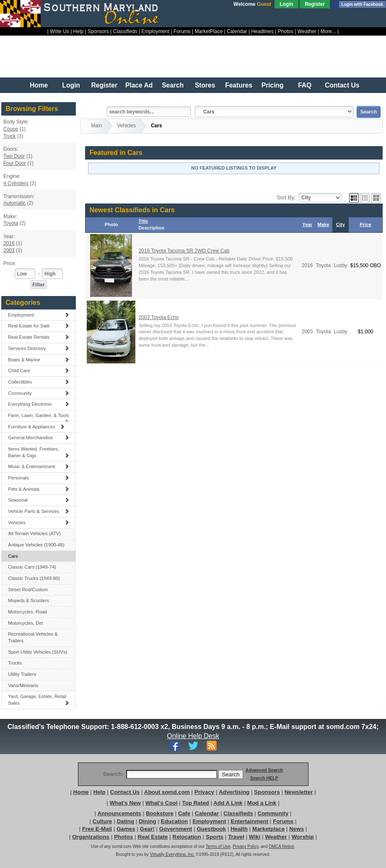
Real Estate (153, 837)
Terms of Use (218, 846)
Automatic (14, 203)
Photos (286, 31)
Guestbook (211, 829)
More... (328, 31)
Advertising (234, 792)
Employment (155, 31)
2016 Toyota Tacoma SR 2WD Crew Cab (184, 251)
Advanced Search (264, 770)
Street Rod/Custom (28, 590)
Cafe (184, 813)
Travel (236, 837)
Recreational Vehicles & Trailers (33, 637)
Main (96, 126)
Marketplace (268, 829)
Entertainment (250, 821)
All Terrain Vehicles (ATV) (34, 533)
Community (39, 393)
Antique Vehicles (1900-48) (36, 545)
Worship (303, 837)
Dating (126, 821)
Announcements (119, 813)
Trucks (15, 663)
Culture (102, 821)
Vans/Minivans (23, 685)
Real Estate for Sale (39, 326)
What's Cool (161, 803)
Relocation (187, 837)
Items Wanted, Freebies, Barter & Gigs (39, 452)
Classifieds (125, 31)
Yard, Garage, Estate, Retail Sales (39, 700)
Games (126, 829)
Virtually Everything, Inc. (172, 854)
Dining (147, 821)
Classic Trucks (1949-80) (34, 578)
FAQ (305, 85)
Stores (205, 85)
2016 (9, 243)
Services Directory (39, 348)
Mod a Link (262, 803)
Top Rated (196, 803)
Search (173, 85)
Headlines (262, 31)
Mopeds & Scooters (28, 600)
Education (174, 821)
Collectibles (39, 382)
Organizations (91, 837)
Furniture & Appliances (36, 427)
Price (365, 224)
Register (315, 4)
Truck (10, 136)
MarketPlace (209, 31)
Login (286, 4)
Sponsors (98, 31)
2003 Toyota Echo (159, 317)
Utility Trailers (22, 674)
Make (323, 224)
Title (143, 221)
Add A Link (228, 803)
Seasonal (39, 500)
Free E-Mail (97, 829)
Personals (39, 478)
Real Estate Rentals (39, 337)
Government (176, 829)
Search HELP (264, 778)
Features (239, 85)
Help (79, 31)
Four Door (15, 163)
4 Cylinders (16, 183)
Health (239, 829)
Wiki (255, 837)
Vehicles (39, 523)
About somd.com (167, 792)
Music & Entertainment (39, 466)
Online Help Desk (193, 736)
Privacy (204, 792)
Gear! (147, 829)
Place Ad (139, 85)
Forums (182, 31)
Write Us (60, 31)
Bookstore (160, 813)
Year (307, 224)
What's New (125, 803)
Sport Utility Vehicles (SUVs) (38, 652)
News (297, 829)
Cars (13, 556)
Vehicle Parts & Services (39, 511)
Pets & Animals (39, 489)
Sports (215, 837)
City (341, 224)
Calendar (237, 31)
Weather (307, 31)
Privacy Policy (246, 846)
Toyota (11, 223)
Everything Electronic (39, 404)
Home (39, 85)
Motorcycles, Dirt (25, 623)
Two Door (14, 156)
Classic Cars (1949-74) (32, 567)
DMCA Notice (281, 846)
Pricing (273, 85)
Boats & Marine (39, 360)
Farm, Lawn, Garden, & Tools (39, 417)
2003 (9, 250)
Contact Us (342, 85)
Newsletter (299, 792)
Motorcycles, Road (27, 612)
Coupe (11, 129)
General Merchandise (39, 438)
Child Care (39, 371)
